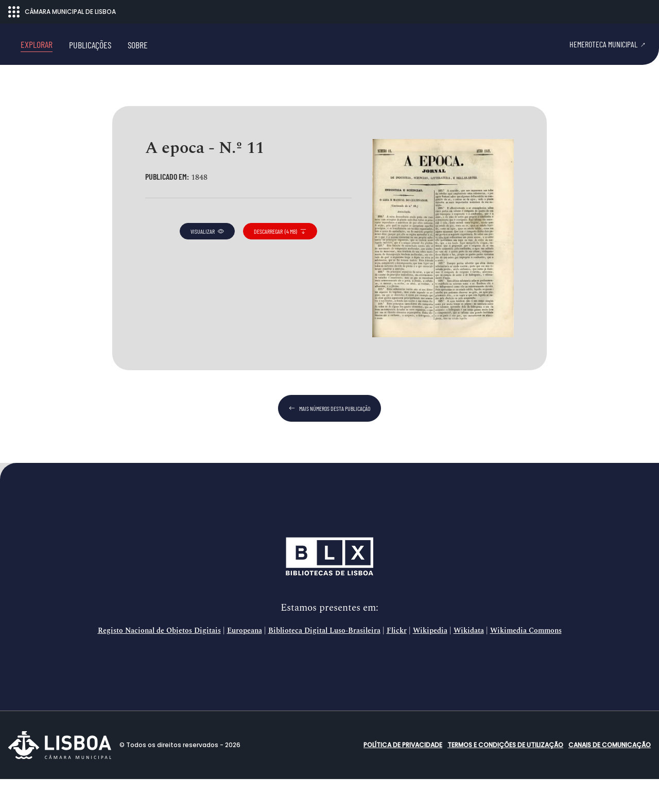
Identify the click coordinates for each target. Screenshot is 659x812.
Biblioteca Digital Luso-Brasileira (324, 664)
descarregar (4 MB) (280, 264)
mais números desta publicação (329, 441)
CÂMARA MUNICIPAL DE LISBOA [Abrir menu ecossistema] (62, 12)
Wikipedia (430, 664)
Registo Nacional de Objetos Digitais (159, 664)
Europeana (245, 664)
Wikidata (469, 664)
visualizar (207, 264)
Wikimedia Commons (526, 664)
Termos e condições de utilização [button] (505, 778)
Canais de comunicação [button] (610, 778)
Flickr (397, 664)
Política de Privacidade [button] (403, 778)
